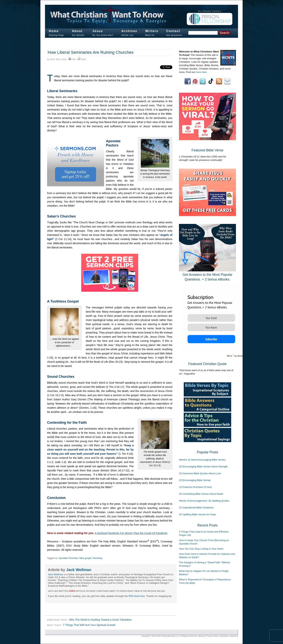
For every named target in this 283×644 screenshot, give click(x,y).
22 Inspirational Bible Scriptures (196, 508)
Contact (173, 31)
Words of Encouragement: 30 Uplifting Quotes (204, 501)
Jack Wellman (58, 59)
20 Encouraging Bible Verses (195, 480)
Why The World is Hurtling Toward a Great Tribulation (100, 620)
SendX (241, 356)
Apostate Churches (68, 558)
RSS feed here (137, 596)
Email (83, 59)
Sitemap (201, 636)
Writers (152, 31)
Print (74, 59)
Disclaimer (224, 636)
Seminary (98, 558)
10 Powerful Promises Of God (195, 487)
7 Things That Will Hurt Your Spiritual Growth (89, 625)
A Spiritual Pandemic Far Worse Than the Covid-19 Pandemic (131, 533)
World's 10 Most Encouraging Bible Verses (202, 460)
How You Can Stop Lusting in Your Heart (201, 549)
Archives (129, 31)
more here (201, 72)
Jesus (98, 31)
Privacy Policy (212, 636)
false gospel (85, 558)
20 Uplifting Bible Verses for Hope (197, 514)
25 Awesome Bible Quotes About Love (200, 473)
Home (54, 31)
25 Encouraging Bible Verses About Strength (203, 467)
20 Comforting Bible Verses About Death (201, 494)
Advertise (234, 636)
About (77, 31)
